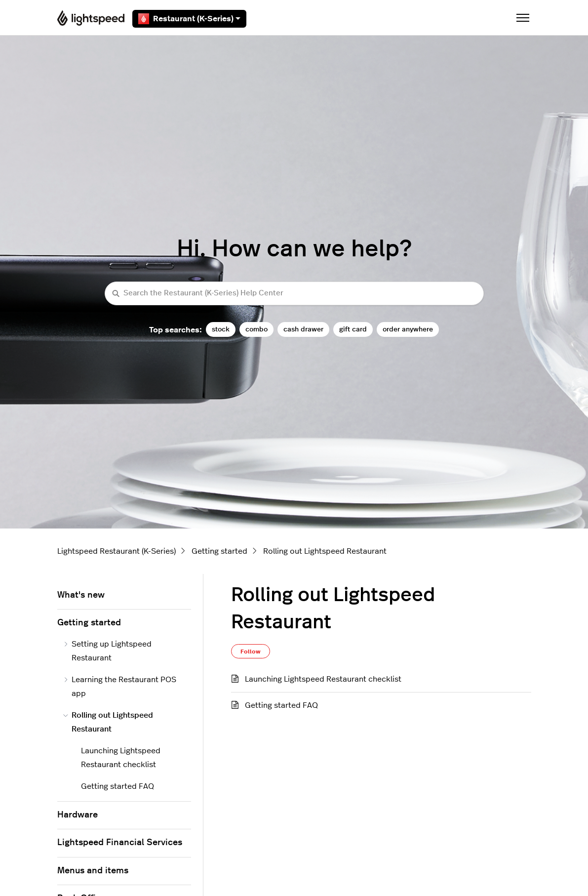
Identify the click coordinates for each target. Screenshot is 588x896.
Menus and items (93, 871)
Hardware (78, 815)
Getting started (219, 551)
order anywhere (408, 329)
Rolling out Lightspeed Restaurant (325, 551)
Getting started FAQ (281, 705)
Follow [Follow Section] (251, 652)
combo (256, 329)
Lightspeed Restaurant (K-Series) (117, 551)
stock (221, 329)
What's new (81, 595)
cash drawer (303, 329)
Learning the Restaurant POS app (120, 687)
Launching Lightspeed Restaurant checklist (323, 679)
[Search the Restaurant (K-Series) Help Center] (294, 294)
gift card (353, 329)
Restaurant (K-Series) (189, 19)
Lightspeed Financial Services (120, 843)
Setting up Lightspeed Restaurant (108, 651)
